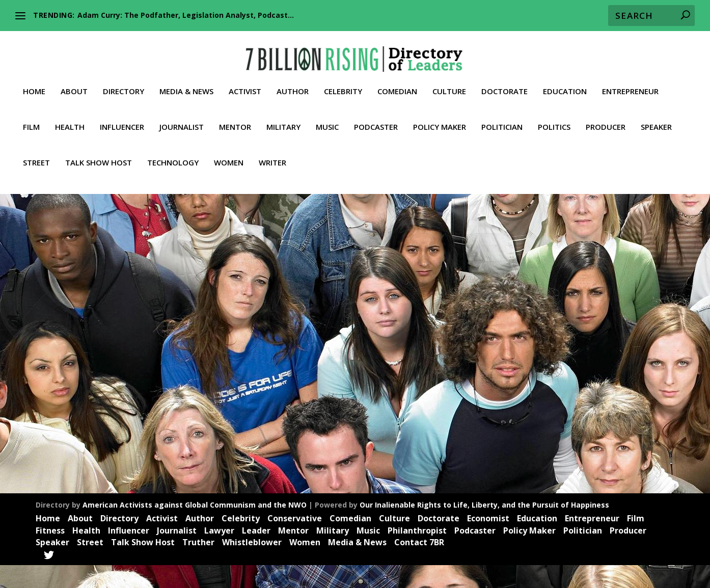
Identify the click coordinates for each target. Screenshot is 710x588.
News (183, 400)
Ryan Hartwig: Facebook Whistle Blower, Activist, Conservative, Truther (123, 374)
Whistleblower (152, 411)
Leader (141, 400)
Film (31, 118)
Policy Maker (440, 118)
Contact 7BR (419, 565)
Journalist (182, 118)
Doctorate (504, 82)
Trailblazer (88, 411)
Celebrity (343, 82)
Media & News (186, 82)
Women (229, 153)
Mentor (235, 118)
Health (70, 118)
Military (283, 118)
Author (293, 82)
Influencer (122, 118)
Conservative (295, 541)
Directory (124, 82)
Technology (173, 153)
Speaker (656, 118)
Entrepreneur (630, 82)
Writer (272, 153)
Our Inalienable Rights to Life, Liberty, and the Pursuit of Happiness (484, 528)
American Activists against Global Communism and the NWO (195, 528)
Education (565, 82)
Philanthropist (417, 553)
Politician (502, 118)
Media (163, 400)
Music (327, 118)
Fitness (50, 553)
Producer (606, 118)
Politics (554, 118)
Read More (69, 464)
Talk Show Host (99, 153)
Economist (488, 541)
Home (34, 82)
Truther (117, 411)
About (74, 82)
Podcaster (376, 118)
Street (36, 153)
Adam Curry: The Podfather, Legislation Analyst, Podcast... (186, 15)
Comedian (397, 82)
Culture (449, 82)
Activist (245, 82)
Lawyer (219, 553)
